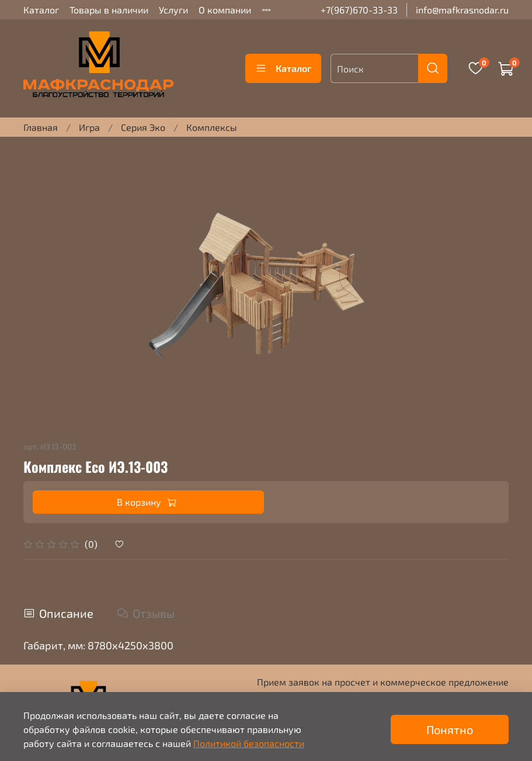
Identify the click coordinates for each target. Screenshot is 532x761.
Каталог (41, 10)
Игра (89, 127)
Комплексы (212, 127)
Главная (41, 127)
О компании (225, 10)
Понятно (450, 729)
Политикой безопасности (249, 743)
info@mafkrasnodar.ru (462, 10)
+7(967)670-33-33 (359, 10)
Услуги (173, 10)
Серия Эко (143, 127)
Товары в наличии (109, 10)
